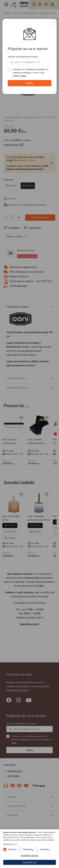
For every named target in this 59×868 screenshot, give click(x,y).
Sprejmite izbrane (29, 856)
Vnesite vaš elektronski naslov (23, 57)
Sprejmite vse (30, 862)
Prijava (30, 83)
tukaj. (24, 76)
